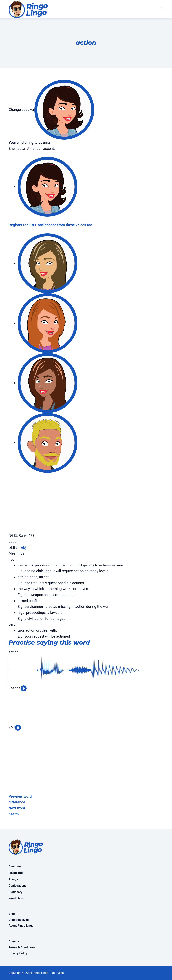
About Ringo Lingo (21, 926)
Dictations (15, 867)
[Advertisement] (86, 501)
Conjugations (17, 886)
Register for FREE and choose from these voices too (50, 225)
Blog (12, 914)
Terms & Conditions (22, 947)
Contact (14, 942)
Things (13, 879)
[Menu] (162, 9)
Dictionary (15, 892)
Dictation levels (19, 920)
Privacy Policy (18, 953)
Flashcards (16, 873)
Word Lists (16, 898)
